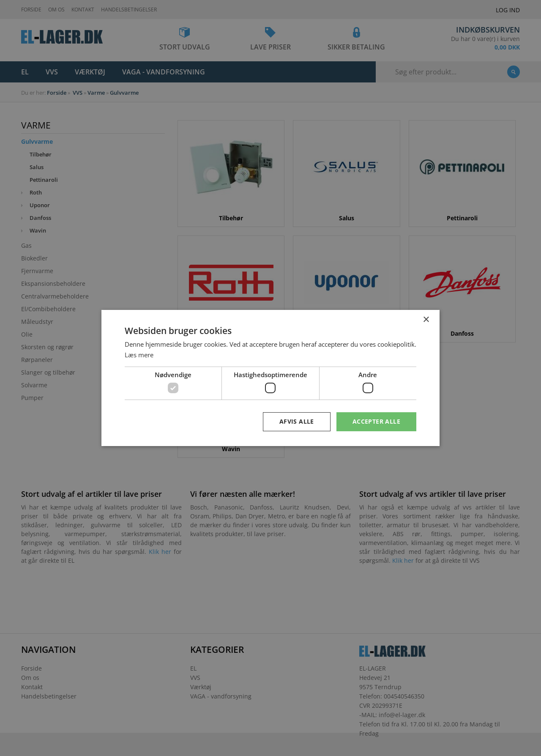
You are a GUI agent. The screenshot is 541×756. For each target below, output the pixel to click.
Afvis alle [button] (297, 421)
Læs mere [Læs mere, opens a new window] (139, 355)
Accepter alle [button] (376, 421)
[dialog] (270, 378)
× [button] (426, 320)
